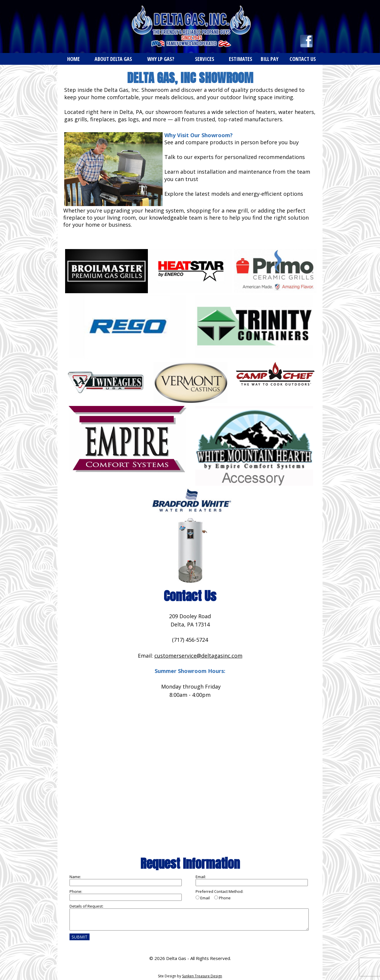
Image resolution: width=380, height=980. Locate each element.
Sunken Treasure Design (202, 976)
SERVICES (205, 59)
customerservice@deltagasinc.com (198, 656)
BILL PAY (270, 59)
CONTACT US (303, 59)
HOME (73, 59)
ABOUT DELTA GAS (113, 59)
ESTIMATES (241, 59)
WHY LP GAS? (161, 59)
